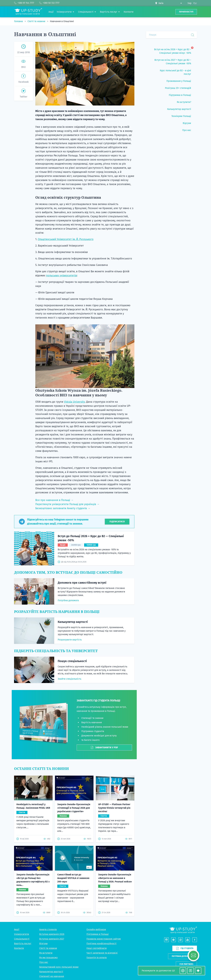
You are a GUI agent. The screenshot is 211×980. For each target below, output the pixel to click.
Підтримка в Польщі (98, 877)
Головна (19, 21)
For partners (186, 907)
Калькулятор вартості (73, 622)
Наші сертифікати (97, 891)
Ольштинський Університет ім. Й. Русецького (66, 239)
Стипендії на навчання (52, 919)
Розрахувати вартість (70, 640)
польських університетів (61, 276)
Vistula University (74, 402)
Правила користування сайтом (104, 882)
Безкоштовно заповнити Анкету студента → (63, 508)
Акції (17, 872)
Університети (22, 877)
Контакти (19, 891)
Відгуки (43, 886)
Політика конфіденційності (101, 886)
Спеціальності (22, 882)
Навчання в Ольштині (62, 21)
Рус (195, 3)
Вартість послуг (23, 886)
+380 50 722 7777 (189, 949)
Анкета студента (48, 872)
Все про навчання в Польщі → (54, 500)
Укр (190, 3)
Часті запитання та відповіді (102, 896)
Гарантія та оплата (97, 900)
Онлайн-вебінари (96, 872)
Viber (183, 952)
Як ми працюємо (48, 900)
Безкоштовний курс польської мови (59, 910)
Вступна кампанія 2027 (52, 882)
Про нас (44, 905)
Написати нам (186, 915)
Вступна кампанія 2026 (52, 877)
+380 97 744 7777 (189, 945)
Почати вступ (186, 12)
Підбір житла (47, 924)
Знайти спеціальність (69, 679)
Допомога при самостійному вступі (82, 583)
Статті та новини (37, 21)
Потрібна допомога (68, 600)
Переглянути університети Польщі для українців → (67, 504)
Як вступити (46, 896)
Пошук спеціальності (72, 661)
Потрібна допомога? (183, 899)
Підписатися (117, 522)
